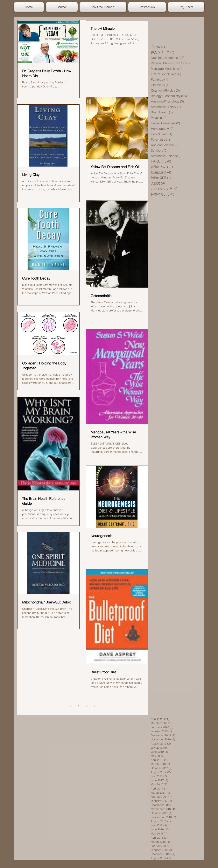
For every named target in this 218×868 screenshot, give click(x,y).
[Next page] (95, 706)
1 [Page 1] (79, 706)
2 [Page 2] (87, 706)
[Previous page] (70, 706)
